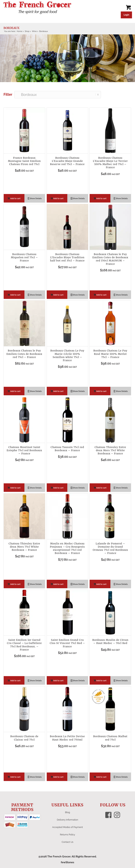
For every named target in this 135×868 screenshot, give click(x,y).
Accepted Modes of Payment (67, 827)
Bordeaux (12, 28)
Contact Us (67, 842)
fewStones (67, 862)
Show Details (35, 199)
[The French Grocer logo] (37, 8)
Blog (67, 812)
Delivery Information (68, 820)
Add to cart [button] (14, 199)
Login (126, 15)
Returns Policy (67, 835)
